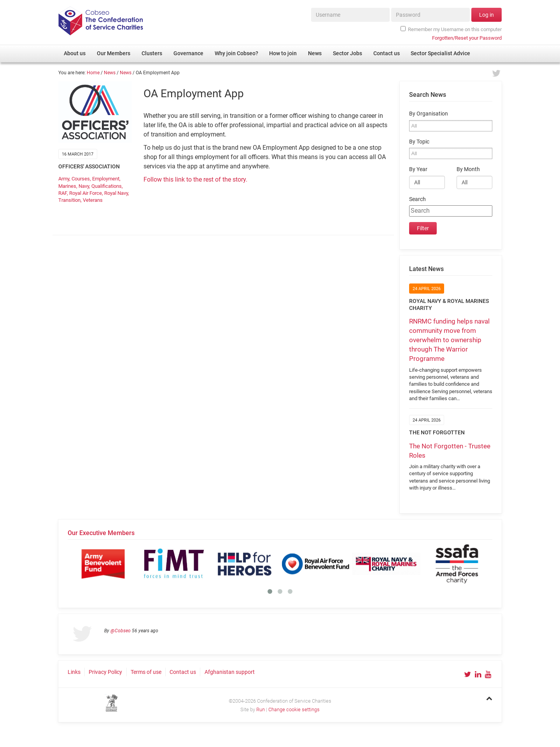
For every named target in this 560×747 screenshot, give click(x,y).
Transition (69, 200)
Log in (486, 15)
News (110, 73)
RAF (63, 193)
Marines (67, 186)
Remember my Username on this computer (451, 29)
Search (417, 199)
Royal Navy (116, 193)
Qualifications (107, 186)
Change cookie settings (294, 709)
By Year (418, 169)
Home (93, 73)
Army (64, 179)
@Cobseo (121, 631)
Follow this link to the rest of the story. (195, 179)
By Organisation (429, 114)
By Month (468, 169)
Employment (106, 179)
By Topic (419, 142)
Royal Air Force (86, 193)
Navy (84, 186)
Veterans (93, 200)
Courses (81, 179)
